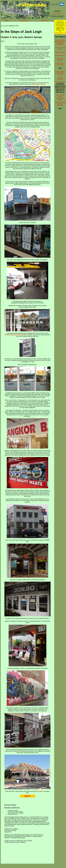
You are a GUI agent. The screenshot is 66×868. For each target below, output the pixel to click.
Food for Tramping (60, 78)
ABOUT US (45, 21)
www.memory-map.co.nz (57, 14)
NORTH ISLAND (60, 52)
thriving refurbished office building (15, 335)
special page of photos (39, 84)
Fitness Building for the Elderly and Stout (60, 73)
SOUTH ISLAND (60, 56)
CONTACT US (24, 21)
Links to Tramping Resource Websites (60, 104)
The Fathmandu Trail (60, 48)
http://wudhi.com (60, 33)
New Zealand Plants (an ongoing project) (60, 97)
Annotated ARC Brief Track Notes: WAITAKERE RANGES (60, 42)
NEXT (27, 796)
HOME (6, 21)
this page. (40, 791)
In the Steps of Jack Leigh (60, 64)
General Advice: (60, 82)
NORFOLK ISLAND (60, 59)
